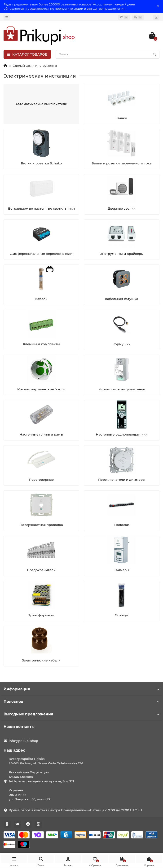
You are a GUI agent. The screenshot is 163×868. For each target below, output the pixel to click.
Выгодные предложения (81, 714)
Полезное (81, 702)
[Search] (108, 54)
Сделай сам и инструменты (35, 66)
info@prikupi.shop (23, 741)
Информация (81, 689)
